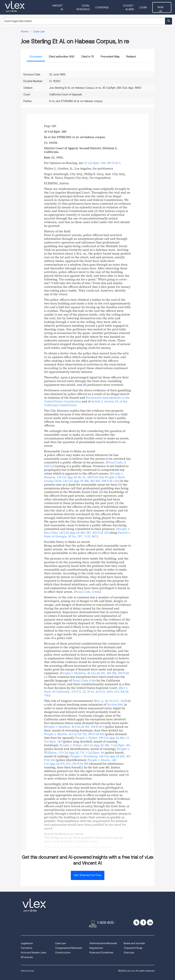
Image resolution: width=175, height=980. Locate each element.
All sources (27, 957)
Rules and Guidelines (101, 953)
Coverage (106, 7)
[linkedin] (150, 922)
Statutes (129, 953)
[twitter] (136, 922)
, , (84, 475)
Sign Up (164, 7)
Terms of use (27, 971)
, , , (86, 691)
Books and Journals (134, 943)
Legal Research (83, 7)
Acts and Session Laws (33, 953)
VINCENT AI (59, 7)
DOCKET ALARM (128, 7)
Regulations (96, 948)
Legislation (27, 943)
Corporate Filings (133, 948)
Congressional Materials (69, 948)
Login (147, 7)
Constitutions (63, 953)
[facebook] (143, 922)
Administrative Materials (103, 943)
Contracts (26, 948)
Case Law (60, 943)
